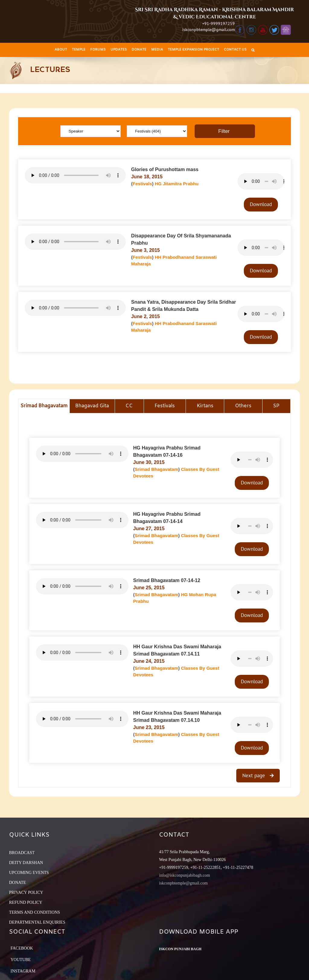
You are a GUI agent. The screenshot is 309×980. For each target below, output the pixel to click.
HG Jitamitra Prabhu (177, 184)
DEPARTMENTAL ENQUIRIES (37, 922)
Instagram (23, 971)
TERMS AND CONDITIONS (35, 912)
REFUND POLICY (26, 902)
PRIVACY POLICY (26, 892)
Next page (254, 775)
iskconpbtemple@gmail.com (209, 30)
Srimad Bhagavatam (156, 469)
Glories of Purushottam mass (165, 169)
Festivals (142, 184)
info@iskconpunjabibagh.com (185, 875)
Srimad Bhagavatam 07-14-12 (167, 580)
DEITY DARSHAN (26, 863)
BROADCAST (22, 853)
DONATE (18, 883)
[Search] (253, 50)
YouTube (21, 960)
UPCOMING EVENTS (29, 873)
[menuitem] (61, 50)
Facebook (22, 948)
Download (261, 204)
